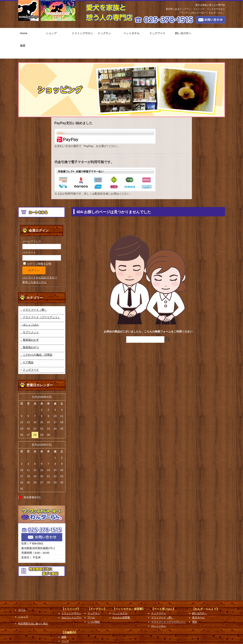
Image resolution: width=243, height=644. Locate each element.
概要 (212, 34)
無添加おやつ (31, 329)
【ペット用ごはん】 (163, 591)
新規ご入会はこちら (34, 264)
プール (91, 599)
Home (31, 34)
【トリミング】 (71, 591)
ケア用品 (28, 344)
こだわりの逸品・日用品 (38, 337)
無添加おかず (31, 322)
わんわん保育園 (121, 599)
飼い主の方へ (186, 34)
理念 (195, 604)
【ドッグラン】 (97, 591)
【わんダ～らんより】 (206, 591)
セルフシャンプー (71, 599)
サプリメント (31, 314)
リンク (65, 623)
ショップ (57, 34)
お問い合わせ (69, 627)
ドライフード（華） (35, 292)
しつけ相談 (94, 604)
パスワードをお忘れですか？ (40, 259)
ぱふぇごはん (31, 307)
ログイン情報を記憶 (37, 246)
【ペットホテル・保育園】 (129, 591)
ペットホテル (135, 34)
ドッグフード (160, 34)
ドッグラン (109, 34)
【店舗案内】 (69, 614)
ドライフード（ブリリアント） (42, 299)
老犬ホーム (198, 599)
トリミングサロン (83, 34)
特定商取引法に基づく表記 (33, 605)
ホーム (22, 592)
